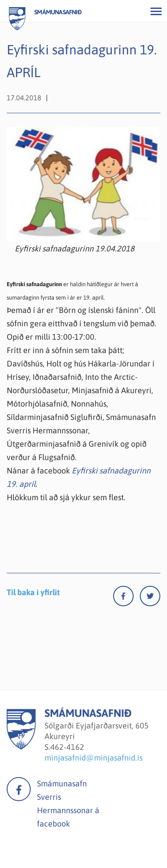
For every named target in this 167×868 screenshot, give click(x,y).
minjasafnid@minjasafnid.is (94, 758)
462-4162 (67, 747)
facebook (19, 789)
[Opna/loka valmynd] (156, 11)
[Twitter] (150, 598)
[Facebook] (126, 598)
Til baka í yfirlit (33, 592)
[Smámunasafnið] (21, 747)
